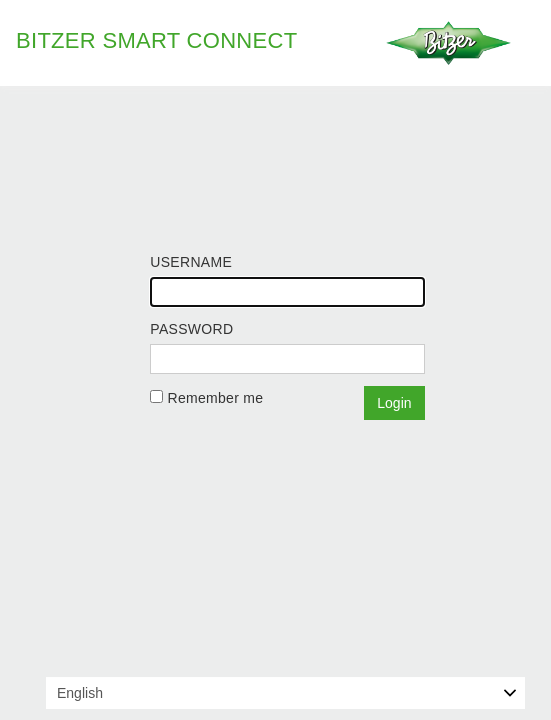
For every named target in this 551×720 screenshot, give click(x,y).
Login (394, 403)
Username (191, 262)
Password (191, 329)
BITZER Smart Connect (156, 40)
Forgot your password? (224, 426)
